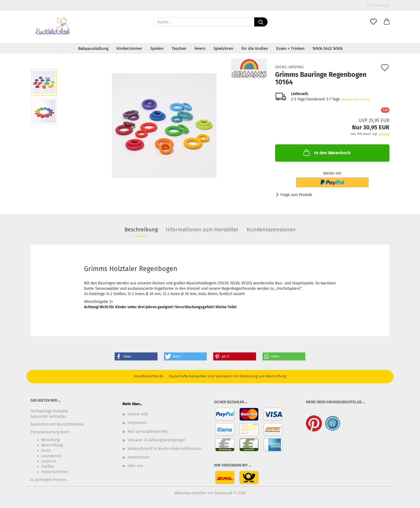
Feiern (200, 48)
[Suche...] (261, 22)
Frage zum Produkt (296, 195)
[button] (387, 22)
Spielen (157, 48)
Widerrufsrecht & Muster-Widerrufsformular (165, 449)
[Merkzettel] (373, 22)
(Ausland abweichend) (356, 99)
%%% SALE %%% (328, 48)
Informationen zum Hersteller (202, 229)
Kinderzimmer (129, 48)
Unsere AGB (138, 414)
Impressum (137, 423)
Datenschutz (138, 457)
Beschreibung (141, 229)
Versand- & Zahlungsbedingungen (157, 440)
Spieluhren (223, 48)
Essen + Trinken (290, 48)
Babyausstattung (93, 48)
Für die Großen (255, 48)
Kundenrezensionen (271, 229)
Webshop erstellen (191, 493)
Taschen (179, 48)
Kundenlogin (378, 5)
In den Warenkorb (326, 152)
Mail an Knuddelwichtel (148, 432)
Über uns (135, 466)
